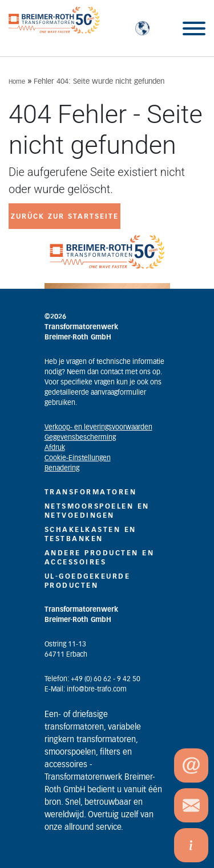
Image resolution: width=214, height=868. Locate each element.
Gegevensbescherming (80, 437)
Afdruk (55, 448)
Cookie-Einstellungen (78, 458)
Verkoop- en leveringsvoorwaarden (98, 427)
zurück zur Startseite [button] (65, 216)
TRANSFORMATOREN (91, 492)
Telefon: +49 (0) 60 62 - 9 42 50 (92, 679)
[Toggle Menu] (194, 28)
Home (17, 82)
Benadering (62, 468)
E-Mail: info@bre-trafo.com (86, 689)
